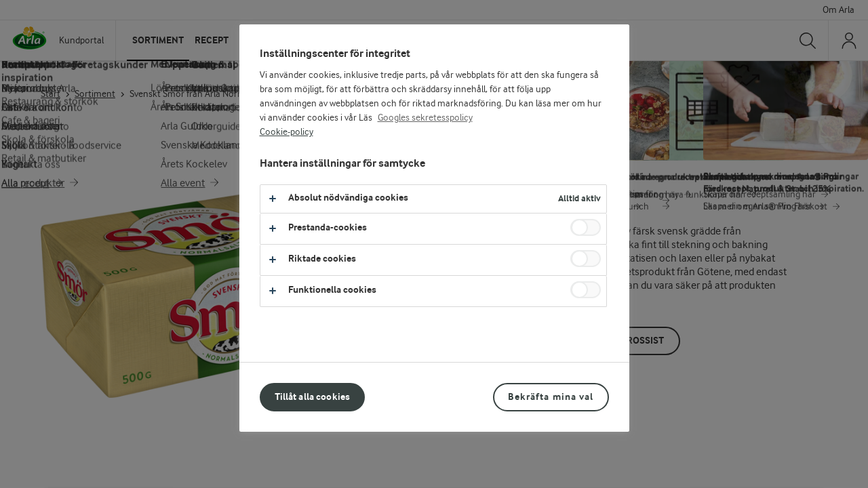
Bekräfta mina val (551, 397)
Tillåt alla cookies (313, 397)
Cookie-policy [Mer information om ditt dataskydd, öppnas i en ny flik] (287, 132)
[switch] (586, 227)
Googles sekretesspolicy (425, 118)
